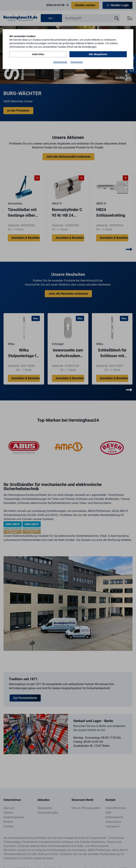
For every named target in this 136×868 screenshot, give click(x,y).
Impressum (77, 62)
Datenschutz (60, 62)
